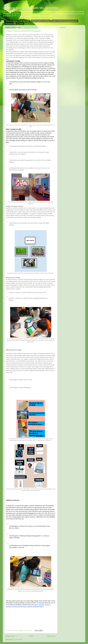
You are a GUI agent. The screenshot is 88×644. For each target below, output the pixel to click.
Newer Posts (10, 636)
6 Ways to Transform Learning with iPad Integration (23, 31)
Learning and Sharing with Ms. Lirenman (31, 8)
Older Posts (51, 636)
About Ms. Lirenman (12, 21)
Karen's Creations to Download (41, 21)
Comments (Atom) (18, 640)
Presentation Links (11, 24)
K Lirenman (14, 630)
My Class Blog (25, 21)
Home (21, 24)
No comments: (28, 630)
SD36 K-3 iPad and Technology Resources (65, 21)
